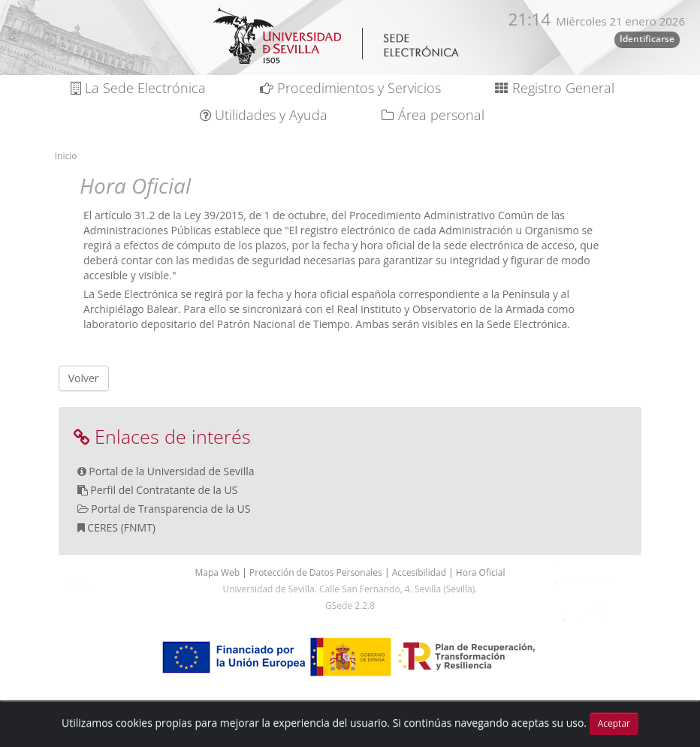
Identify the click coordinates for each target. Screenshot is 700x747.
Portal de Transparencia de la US (170, 509)
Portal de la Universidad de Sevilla (171, 471)
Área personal (433, 115)
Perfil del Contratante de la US (164, 490)
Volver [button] (84, 378)
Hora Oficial (481, 572)
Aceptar (614, 723)
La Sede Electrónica (138, 88)
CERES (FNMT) (121, 527)
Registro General (555, 88)
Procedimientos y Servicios (350, 88)
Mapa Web (218, 572)
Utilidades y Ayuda (264, 115)
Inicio (66, 156)
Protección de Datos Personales (317, 572)
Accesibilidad (420, 572)
